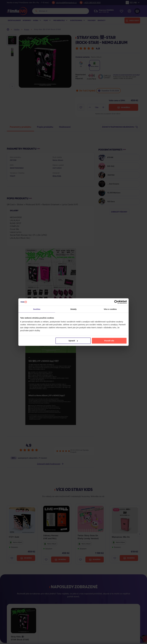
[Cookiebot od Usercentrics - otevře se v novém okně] (116, 302)
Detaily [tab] (73, 309)
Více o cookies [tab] (110, 309)
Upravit (73, 341)
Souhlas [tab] (37, 309)
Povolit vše (109, 341)
